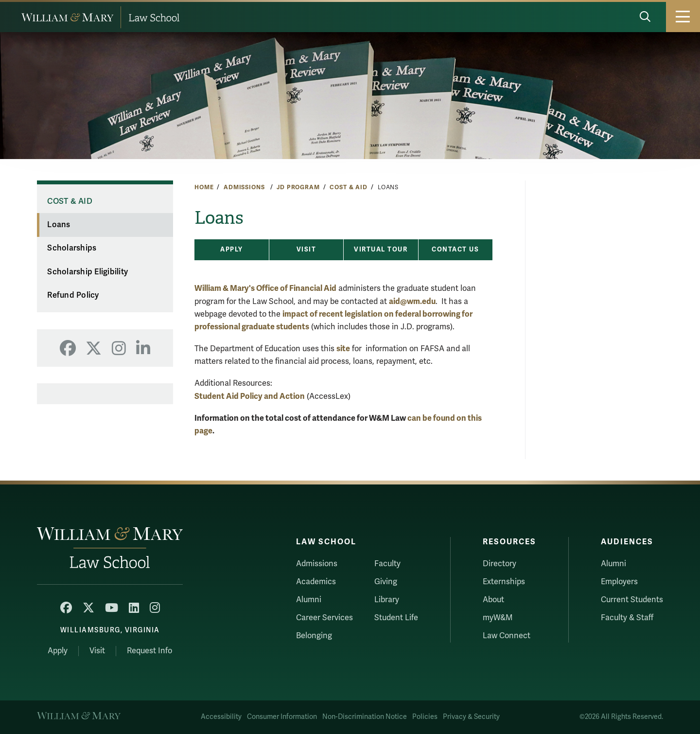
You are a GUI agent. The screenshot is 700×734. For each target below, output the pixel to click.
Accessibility (221, 717)
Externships (504, 582)
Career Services (324, 618)
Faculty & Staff (627, 618)
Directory (499, 564)
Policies (425, 717)
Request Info (149, 651)
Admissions (245, 187)
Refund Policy (73, 295)
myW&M (498, 618)
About (493, 600)
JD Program (298, 187)
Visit (306, 250)
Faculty (387, 564)
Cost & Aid (349, 187)
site (343, 349)
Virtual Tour (381, 250)
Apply (232, 250)
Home (204, 187)
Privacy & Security (471, 717)
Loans (59, 225)
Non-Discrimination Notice (365, 717)
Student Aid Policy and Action (250, 396)
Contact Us (455, 250)
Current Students (632, 600)
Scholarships (72, 248)
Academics (316, 582)
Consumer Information (282, 717)
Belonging (314, 636)
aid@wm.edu (412, 301)
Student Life (396, 618)
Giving (386, 582)
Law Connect (507, 636)
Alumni (309, 600)
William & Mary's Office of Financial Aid (265, 288)
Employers (619, 582)
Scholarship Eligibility (87, 272)
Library (387, 600)
